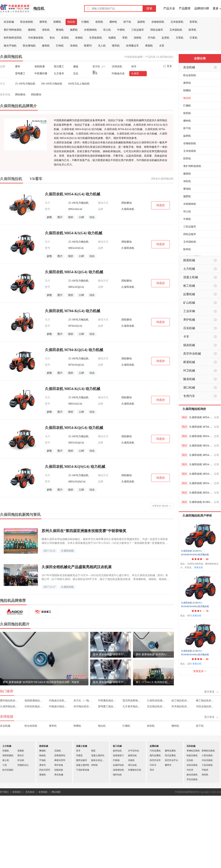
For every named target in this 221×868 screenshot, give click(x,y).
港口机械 (189, 388)
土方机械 (189, 269)
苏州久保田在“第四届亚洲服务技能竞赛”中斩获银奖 (84, 531)
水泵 (162, 46)
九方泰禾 (59, 74)
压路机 (58, 751)
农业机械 (9, 22)
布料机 (94, 765)
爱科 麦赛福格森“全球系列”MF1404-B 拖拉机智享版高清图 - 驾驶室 (41, 682)
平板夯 (205, 770)
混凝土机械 (191, 277)
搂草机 (43, 22)
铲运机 (21, 760)
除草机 (192, 30)
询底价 (161, 205)
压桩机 (131, 760)
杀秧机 (74, 46)
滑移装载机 (8, 755)
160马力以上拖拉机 (79, 84)
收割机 (99, 22)
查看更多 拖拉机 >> (162, 506)
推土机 (6, 760)
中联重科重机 (41, 74)
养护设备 (59, 765)
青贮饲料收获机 (13, 30)
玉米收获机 (177, 22)
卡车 (186, 337)
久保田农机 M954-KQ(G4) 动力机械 (201, 483)
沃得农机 (117, 67)
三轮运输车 (138, 30)
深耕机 (138, 38)
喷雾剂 (88, 46)
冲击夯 (190, 770)
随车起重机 (155, 755)
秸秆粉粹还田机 (13, 38)
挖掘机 (6, 751)
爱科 (18, 67)
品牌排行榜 (202, 8)
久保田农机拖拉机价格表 (157, 701)
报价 (71, 217)
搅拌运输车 (82, 760)
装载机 (21, 751)
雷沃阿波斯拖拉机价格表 (132, 701)
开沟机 (152, 38)
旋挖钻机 (117, 751)
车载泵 (79, 755)
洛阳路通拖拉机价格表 (34, 701)
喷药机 (116, 46)
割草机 (194, 22)
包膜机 (112, 38)
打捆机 (85, 22)
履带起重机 (170, 751)
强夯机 (205, 775)
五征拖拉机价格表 (157, 706)
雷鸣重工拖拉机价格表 (108, 706)
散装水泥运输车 (99, 760)
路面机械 (189, 260)
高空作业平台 (171, 760)
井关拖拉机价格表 (181, 706)
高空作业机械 (192, 354)
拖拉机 (39, 8)
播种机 (113, 22)
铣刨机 (43, 755)
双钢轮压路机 (208, 751)
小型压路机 (207, 755)
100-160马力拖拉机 (52, 84)
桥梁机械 (189, 362)
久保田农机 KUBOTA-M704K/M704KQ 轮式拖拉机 (201, 502)
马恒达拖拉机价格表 (206, 706)
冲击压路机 (207, 760)
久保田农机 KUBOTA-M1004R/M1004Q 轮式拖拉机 (195, 553)
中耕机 (121, 30)
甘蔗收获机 (96, 38)
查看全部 (199, 567)
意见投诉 (30, 792)
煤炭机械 (189, 345)
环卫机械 (189, 371)
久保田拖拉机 (11, 179)
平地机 (43, 760)
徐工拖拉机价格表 (181, 701)
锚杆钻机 (117, 775)
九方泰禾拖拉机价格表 (132, 706)
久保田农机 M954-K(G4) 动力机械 (201, 417)
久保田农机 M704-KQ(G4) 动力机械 (201, 427)
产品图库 (185, 8)
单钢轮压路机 (193, 751)
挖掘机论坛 (23, 765)
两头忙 (21, 755)
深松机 (46, 30)
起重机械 (189, 294)
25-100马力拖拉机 (25, 84)
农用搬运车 (132, 46)
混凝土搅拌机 (83, 765)
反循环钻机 (118, 765)
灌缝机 (43, 775)
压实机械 (189, 328)
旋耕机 (141, 22)
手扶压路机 (192, 779)
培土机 (107, 30)
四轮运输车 (157, 30)
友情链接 (43, 792)
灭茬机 (180, 38)
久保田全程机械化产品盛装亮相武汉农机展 (77, 567)
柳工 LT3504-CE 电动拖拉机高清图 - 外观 (153, 682)
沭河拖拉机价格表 (83, 706)
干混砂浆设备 (83, 770)
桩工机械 (189, 286)
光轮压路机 (192, 765)
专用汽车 (189, 396)
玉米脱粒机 (176, 30)
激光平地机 (10, 46)
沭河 (134, 67)
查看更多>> (200, 671)
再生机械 (59, 775)
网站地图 (56, 792)
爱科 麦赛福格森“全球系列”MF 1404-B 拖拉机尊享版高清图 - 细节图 (111, 682)
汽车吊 (153, 765)
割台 (52, 38)
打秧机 (60, 46)
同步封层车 (45, 770)
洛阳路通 (40, 67)
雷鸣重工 (20, 74)
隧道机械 (189, 379)
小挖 (5, 765)
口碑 (81, 217)
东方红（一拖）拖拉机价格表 (83, 701)
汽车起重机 (155, 751)
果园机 (149, 46)
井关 (95, 74)
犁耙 (125, 38)
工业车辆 (189, 311)
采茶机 (65, 38)
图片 (60, 217)
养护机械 (189, 320)
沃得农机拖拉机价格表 (34, 706)
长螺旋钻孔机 (135, 770)
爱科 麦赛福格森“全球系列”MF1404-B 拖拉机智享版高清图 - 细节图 (111, 654)
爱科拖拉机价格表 (10, 701)
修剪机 (46, 46)
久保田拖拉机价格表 (10, 706)
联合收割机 (27, 22)
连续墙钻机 (118, 770)
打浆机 (194, 38)
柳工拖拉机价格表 (206, 701)
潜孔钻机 (132, 765)
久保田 (135, 74)
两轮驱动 (20, 95)
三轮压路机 (207, 765)
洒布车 (43, 765)
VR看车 (36, 179)
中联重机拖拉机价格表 (108, 701)
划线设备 (59, 770)
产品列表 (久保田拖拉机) (159, 57)
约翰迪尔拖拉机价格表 (59, 706)
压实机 (190, 760)
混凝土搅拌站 (98, 755)
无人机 (102, 46)
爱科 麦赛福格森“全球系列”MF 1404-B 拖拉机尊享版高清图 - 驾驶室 (153, 654)
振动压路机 (192, 775)
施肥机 (74, 30)
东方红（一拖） (99, 67)
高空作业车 (155, 760)
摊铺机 (43, 751)
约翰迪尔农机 (118, 74)
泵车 (78, 751)
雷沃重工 (59, 67)
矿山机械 (189, 303)
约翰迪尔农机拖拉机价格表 (59, 701)
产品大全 (169, 8)
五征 (76, 74)
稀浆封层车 (60, 760)
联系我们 (17, 792)
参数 (49, 217)
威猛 (76, 67)
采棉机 (79, 38)
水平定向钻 (134, 751)
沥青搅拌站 (60, 755)
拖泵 (93, 751)
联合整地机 (29, 46)
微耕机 (32, 30)
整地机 (60, 30)
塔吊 (152, 770)
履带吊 (168, 765)
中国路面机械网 (134, 57)
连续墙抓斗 (118, 755)
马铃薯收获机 (36, 38)
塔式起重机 (170, 755)
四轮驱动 (36, 95)
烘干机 (127, 22)
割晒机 (57, 22)
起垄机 (166, 38)
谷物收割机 (158, 22)
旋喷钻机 (132, 755)
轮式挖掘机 (8, 770)
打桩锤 (116, 760)
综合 (92, 217)
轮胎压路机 (192, 755)
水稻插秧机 (90, 30)
